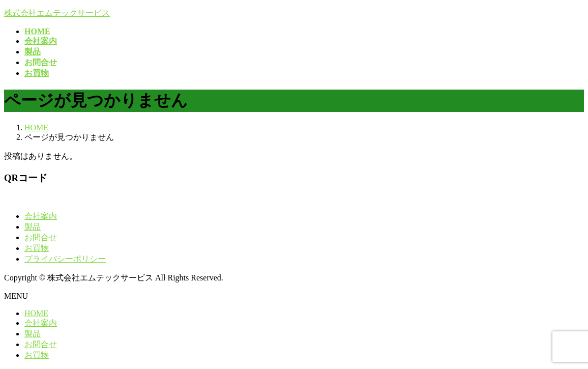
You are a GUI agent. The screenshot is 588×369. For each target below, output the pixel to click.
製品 (33, 227)
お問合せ (41, 237)
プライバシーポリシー (65, 259)
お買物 (37, 248)
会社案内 (41, 216)
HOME (36, 313)
